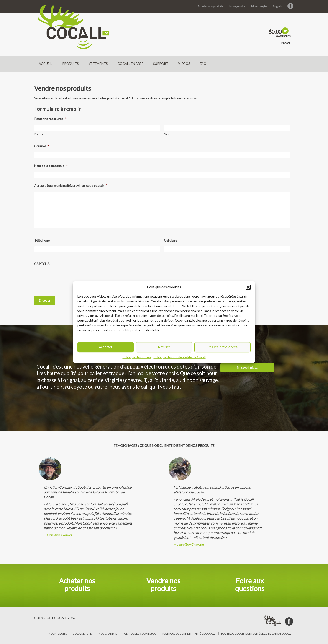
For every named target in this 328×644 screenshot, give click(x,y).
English (277, 6)
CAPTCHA (42, 264)
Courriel (42, 146)
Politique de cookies (137, 357)
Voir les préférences (222, 347)
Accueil (46, 64)
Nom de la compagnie (51, 166)
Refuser (164, 347)
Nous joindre (237, 6)
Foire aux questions (250, 584)
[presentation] (69, 278)
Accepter (106, 347)
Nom (167, 134)
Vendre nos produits (163, 584)
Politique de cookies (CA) (140, 634)
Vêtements (98, 64)
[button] (248, 287)
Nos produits (58, 634)
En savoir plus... (247, 367)
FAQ (203, 64)
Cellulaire (171, 240)
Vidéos (184, 64)
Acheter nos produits (210, 6)
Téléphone (42, 240)
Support (161, 64)
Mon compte (259, 6)
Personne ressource (50, 119)
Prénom (39, 134)
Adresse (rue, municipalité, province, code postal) (71, 186)
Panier (286, 43)
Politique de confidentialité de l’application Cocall (256, 634)
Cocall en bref (130, 64)
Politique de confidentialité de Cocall (180, 357)
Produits (70, 64)
